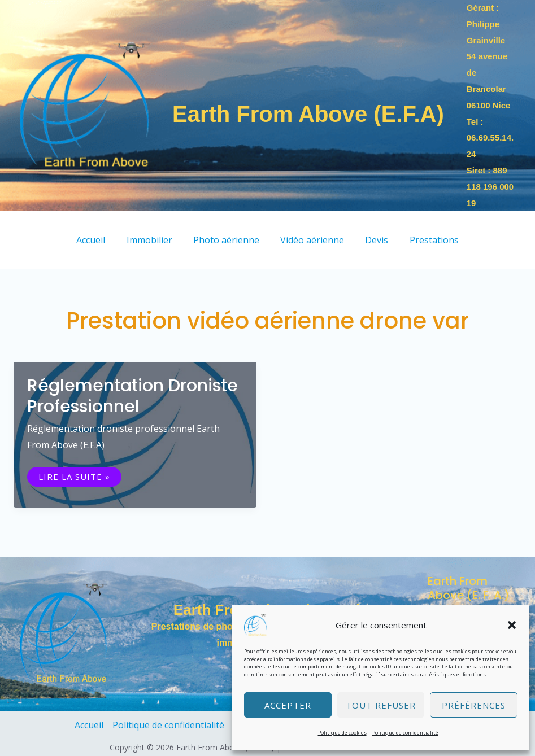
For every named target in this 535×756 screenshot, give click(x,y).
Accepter (288, 705)
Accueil (89, 725)
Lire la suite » (80, 477)
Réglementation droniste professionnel (132, 396)
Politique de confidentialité (405, 733)
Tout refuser (381, 705)
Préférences (474, 705)
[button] (512, 625)
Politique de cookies (342, 733)
